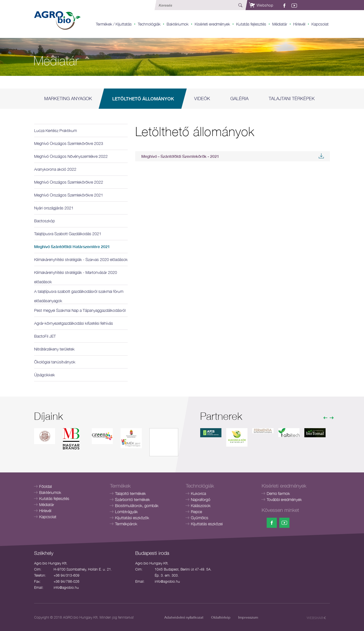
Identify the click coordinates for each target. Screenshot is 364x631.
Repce (196, 512)
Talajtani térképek (292, 99)
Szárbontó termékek (132, 499)
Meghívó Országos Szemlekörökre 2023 (69, 143)
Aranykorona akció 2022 (55, 169)
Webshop (261, 5)
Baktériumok (178, 24)
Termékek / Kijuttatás (114, 24)
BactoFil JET (45, 336)
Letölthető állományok (143, 99)
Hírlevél (299, 24)
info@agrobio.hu (66, 587)
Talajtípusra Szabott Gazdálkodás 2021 (68, 234)
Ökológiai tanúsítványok (55, 362)
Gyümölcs (200, 518)
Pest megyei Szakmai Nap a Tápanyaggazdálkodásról (80, 310)
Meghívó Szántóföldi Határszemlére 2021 (72, 246)
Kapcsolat (320, 24)
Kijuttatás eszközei (207, 524)
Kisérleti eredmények (212, 24)
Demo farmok (278, 493)
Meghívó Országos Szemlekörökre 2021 (69, 195)
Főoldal (45, 486)
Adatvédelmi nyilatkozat (184, 617)
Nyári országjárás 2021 (54, 208)
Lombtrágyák (126, 512)
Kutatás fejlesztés (251, 24)
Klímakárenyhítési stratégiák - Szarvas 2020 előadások (81, 259)
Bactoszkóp (44, 221)
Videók (202, 99)
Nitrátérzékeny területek (54, 349)
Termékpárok (126, 524)
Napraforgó (201, 499)
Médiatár (280, 24)
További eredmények (284, 499)
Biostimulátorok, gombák (137, 506)
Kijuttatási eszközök (132, 518)
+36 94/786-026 (66, 581)
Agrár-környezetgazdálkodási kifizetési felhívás (74, 323)
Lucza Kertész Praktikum (55, 130)
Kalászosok (201, 506)
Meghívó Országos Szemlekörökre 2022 (69, 182)
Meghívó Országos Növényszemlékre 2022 (71, 156)
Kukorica (198, 493)
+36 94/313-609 (66, 575)
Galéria (239, 99)
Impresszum (248, 617)
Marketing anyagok (68, 99)
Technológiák (149, 24)
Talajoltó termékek (130, 493)
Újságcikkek (44, 375)
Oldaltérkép (221, 617)
